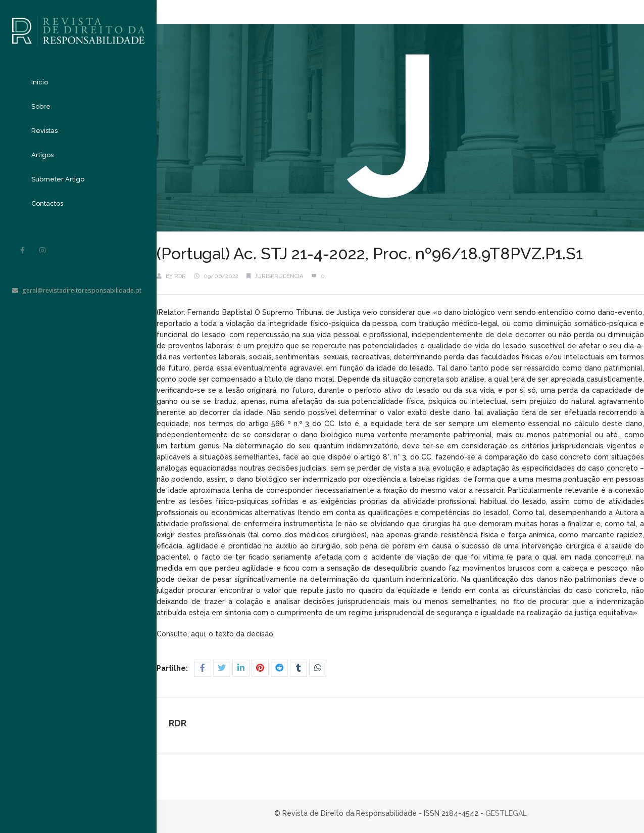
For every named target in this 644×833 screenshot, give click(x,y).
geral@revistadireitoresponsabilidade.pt (77, 290)
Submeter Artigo (58, 179)
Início (40, 82)
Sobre (41, 106)
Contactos (47, 203)
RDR (180, 276)
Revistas (44, 131)
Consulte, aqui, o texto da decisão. (217, 634)
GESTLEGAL (506, 813)
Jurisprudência (279, 276)
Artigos (42, 155)
